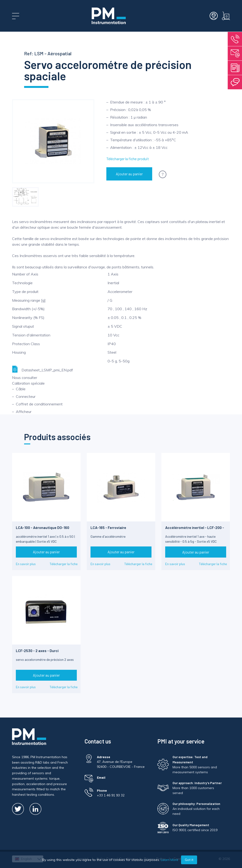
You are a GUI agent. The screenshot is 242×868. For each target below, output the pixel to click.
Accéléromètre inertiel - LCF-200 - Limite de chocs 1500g (195, 530)
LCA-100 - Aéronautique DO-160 (43, 527)
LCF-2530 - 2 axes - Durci (37, 651)
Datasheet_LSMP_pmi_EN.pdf (43, 369)
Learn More (169, 860)
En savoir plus (26, 564)
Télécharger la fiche (64, 564)
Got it (189, 860)
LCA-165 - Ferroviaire (108, 527)
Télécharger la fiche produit (128, 159)
